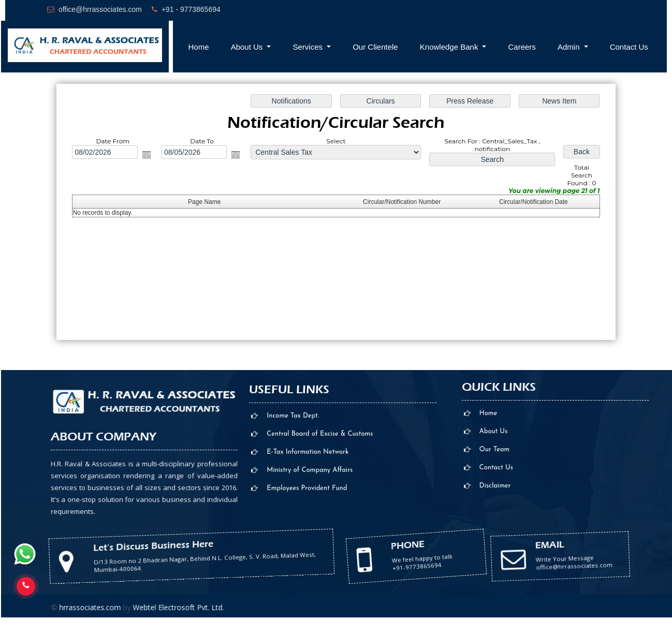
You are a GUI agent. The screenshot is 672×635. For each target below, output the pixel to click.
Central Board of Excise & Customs (320, 512)
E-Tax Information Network (308, 530)
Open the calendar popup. (147, 155)
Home (199, 47)
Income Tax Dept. (293, 493)
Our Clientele (375, 47)
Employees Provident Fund (307, 566)
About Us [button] (248, 47)
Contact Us (629, 47)
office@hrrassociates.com (100, 9)
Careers (522, 47)
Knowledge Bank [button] (450, 47)
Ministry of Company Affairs (310, 548)
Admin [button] (570, 47)
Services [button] (309, 47)
